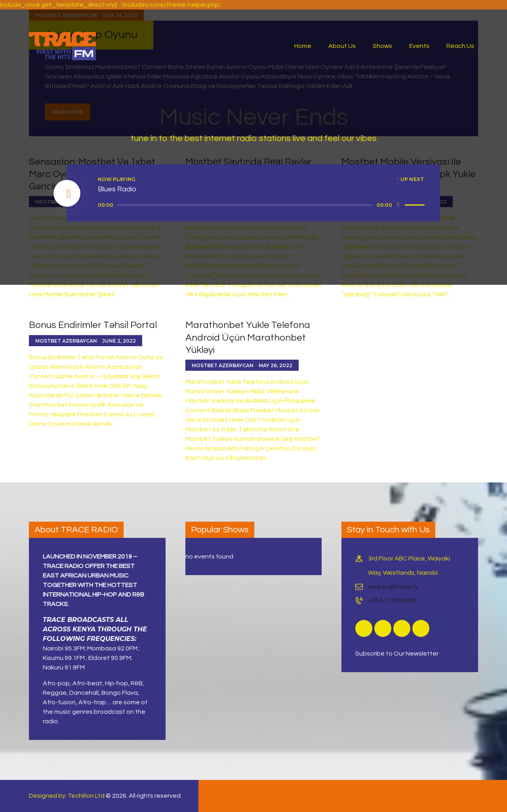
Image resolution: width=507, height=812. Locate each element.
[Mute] (398, 205)
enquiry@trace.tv (393, 587)
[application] (262, 205)
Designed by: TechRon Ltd (67, 796)
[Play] (67, 194)
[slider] (245, 205)
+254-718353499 (392, 600)
